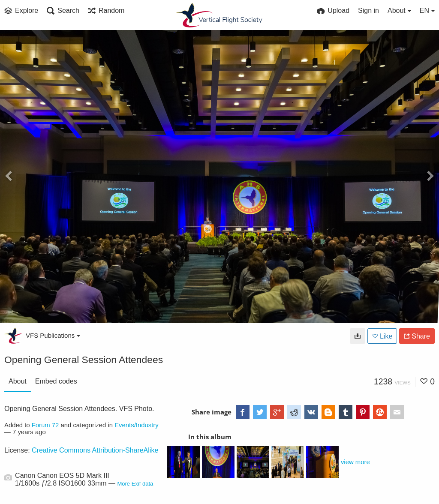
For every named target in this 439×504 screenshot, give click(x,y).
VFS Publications (53, 335)
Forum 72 (45, 425)
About (18, 381)
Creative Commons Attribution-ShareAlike (95, 450)
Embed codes (56, 381)
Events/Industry (137, 425)
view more (355, 462)
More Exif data (135, 484)
